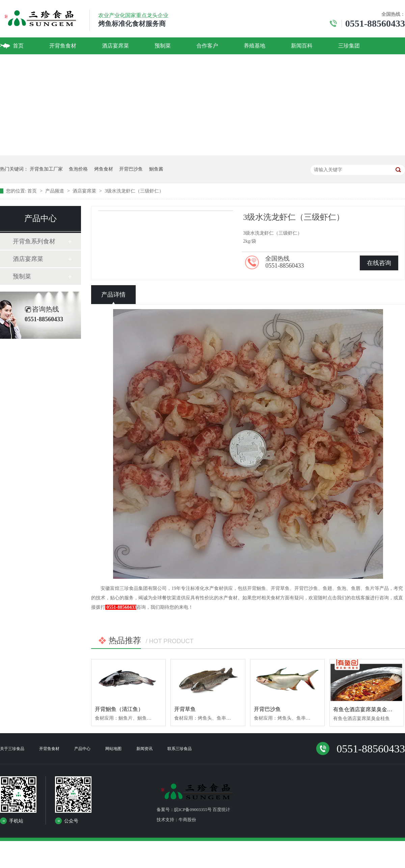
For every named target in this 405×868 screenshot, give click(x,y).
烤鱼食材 (104, 169)
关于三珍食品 (12, 749)
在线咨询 (379, 263)
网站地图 (113, 749)
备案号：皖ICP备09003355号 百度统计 (193, 810)
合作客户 (207, 46)
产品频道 (55, 191)
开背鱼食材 (63, 46)
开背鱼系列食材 (34, 241)
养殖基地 (254, 46)
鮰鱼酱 (156, 169)
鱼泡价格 (78, 169)
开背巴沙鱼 (131, 169)
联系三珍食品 (180, 749)
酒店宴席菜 (115, 46)
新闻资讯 (144, 749)
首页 (18, 46)
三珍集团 (349, 46)
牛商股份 (187, 820)
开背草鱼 (185, 709)
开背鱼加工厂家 (46, 169)
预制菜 (163, 46)
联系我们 (24, 63)
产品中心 (82, 749)
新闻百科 (302, 46)
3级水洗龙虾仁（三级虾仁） (134, 191)
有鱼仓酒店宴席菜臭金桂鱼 (366, 709)
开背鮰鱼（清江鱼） (119, 709)
